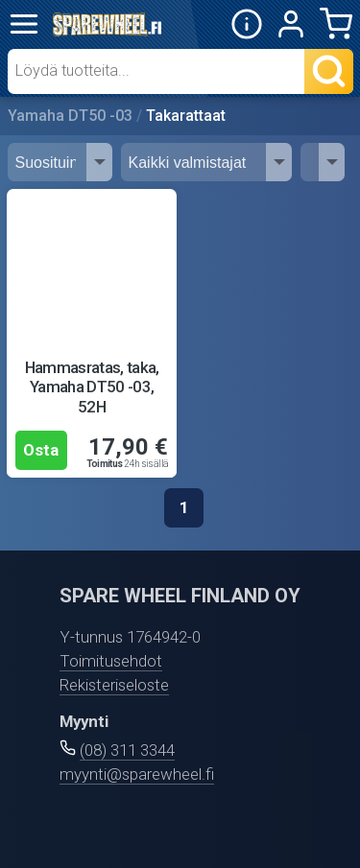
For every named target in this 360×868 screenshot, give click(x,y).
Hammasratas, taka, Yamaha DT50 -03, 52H (92, 387)
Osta (41, 450)
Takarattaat (186, 116)
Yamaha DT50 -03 (70, 116)
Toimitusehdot (111, 661)
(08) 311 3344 (127, 750)
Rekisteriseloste (114, 685)
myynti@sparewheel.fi (137, 774)
